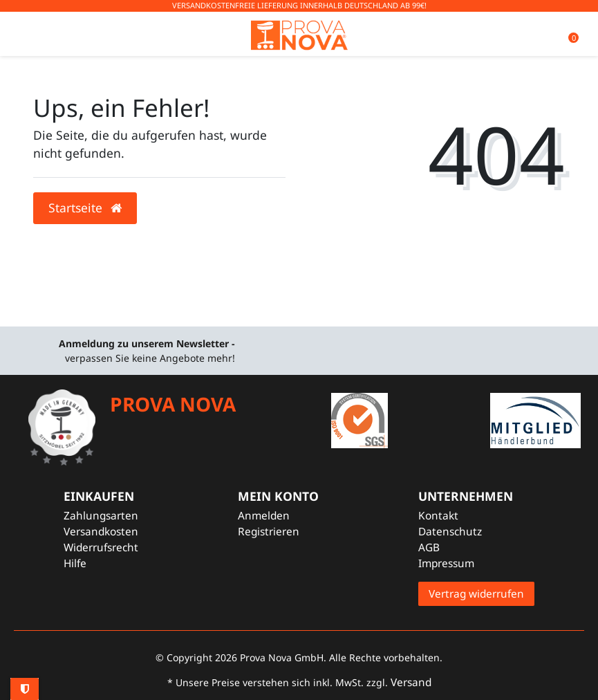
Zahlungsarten (101, 516)
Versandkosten (101, 532)
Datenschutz (450, 532)
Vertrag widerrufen (476, 594)
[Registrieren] (278, 532)
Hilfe (75, 563)
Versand (411, 682)
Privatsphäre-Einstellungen (25, 689)
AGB (429, 547)
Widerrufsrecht (101, 547)
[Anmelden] (278, 516)
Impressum (446, 563)
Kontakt (438, 516)
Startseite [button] (85, 208)
